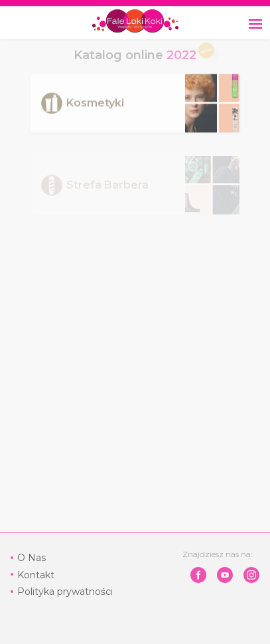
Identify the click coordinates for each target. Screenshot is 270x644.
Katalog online (135, 55)
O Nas (32, 558)
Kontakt (36, 575)
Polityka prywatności (65, 592)
